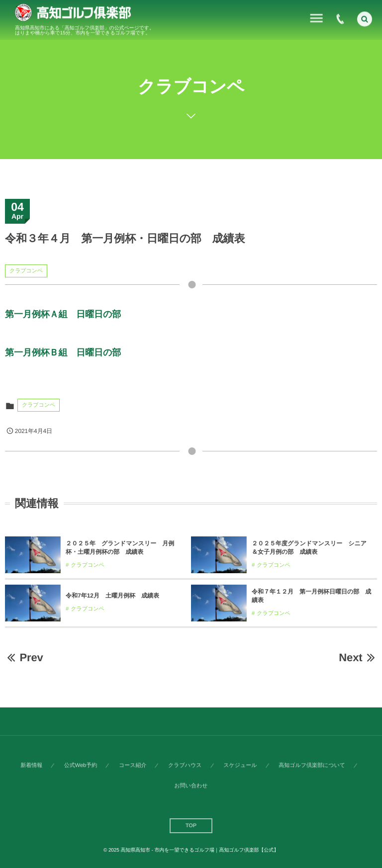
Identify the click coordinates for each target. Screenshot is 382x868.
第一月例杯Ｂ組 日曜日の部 (63, 352)
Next (358, 657)
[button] (365, 17)
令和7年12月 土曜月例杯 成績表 (112, 596)
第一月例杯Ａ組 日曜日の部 (63, 314)
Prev (24, 657)
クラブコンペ (26, 271)
